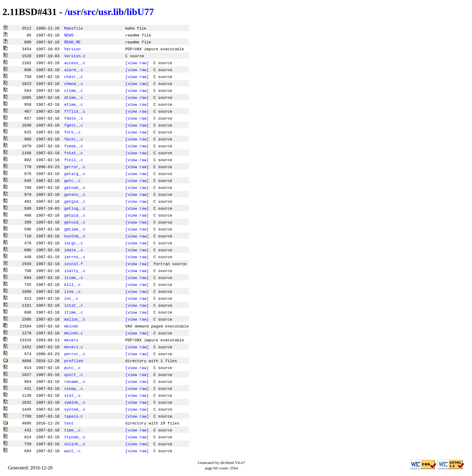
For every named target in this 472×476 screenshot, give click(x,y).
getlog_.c (75, 208)
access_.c (75, 63)
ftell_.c (73, 160)
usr (74, 12)
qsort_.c (73, 374)
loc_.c (71, 298)
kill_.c (72, 284)
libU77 (140, 12)
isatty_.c (75, 271)
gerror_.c (75, 167)
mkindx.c (73, 333)
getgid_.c (75, 201)
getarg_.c (75, 174)
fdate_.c (73, 118)
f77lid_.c (75, 111)
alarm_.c (73, 70)
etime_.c (73, 104)
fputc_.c (73, 139)
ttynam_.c (75, 437)
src (89, 12)
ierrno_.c (75, 257)
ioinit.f (73, 264)
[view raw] (137, 63)
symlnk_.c (75, 402)
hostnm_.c (75, 236)
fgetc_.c (73, 125)
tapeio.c (73, 416)
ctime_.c (73, 90)
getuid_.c (75, 222)
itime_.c (73, 277)
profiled (73, 361)
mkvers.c (73, 347)
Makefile (73, 28)
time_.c (72, 430)
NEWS (69, 35)
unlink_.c (75, 444)
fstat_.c (73, 153)
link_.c (72, 291)
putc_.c (72, 368)
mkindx (71, 326)
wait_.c (72, 451)
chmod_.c (73, 83)
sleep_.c (73, 388)
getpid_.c (75, 215)
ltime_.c (73, 312)
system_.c (75, 409)
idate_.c (73, 250)
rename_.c (75, 381)
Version (72, 49)
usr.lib (111, 12)
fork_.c (72, 132)
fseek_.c (73, 146)
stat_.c (72, 395)
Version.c (75, 56)
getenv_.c (75, 194)
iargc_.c (73, 243)
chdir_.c (73, 77)
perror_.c (75, 354)
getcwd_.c (75, 187)
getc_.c (72, 180)
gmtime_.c (75, 229)
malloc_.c (75, 319)
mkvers (71, 340)
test (69, 423)
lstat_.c (73, 305)
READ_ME (72, 42)
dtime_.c (73, 97)
